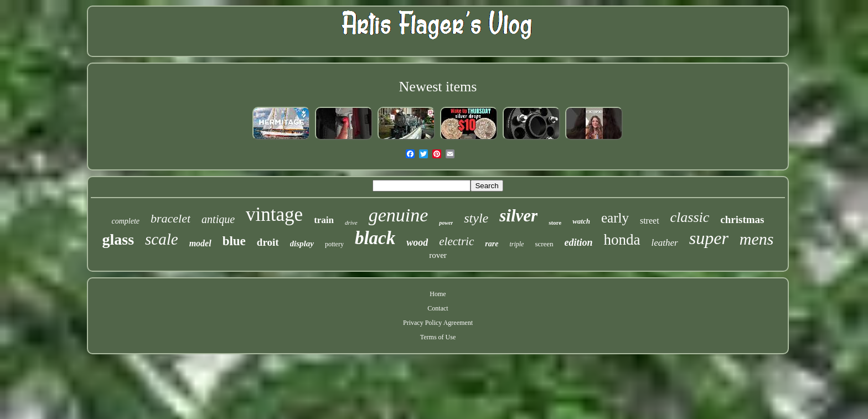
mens (757, 239)
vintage (274, 214)
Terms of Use (438, 337)
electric (456, 241)
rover (438, 255)
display (302, 244)
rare (492, 244)
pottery (334, 244)
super (709, 238)
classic (690, 217)
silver (518, 216)
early (615, 218)
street (650, 221)
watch (581, 221)
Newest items (438, 87)
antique (218, 219)
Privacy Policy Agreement (438, 323)
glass (118, 239)
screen (544, 244)
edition (579, 242)
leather (665, 243)
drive (351, 223)
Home (438, 294)
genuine (399, 215)
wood (417, 242)
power (446, 223)
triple (516, 244)
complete (125, 221)
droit (268, 242)
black (375, 238)
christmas (742, 219)
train (324, 220)
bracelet (170, 218)
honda (622, 240)
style (476, 218)
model (200, 243)
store (555, 223)
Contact (438, 308)
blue (234, 241)
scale (162, 239)
